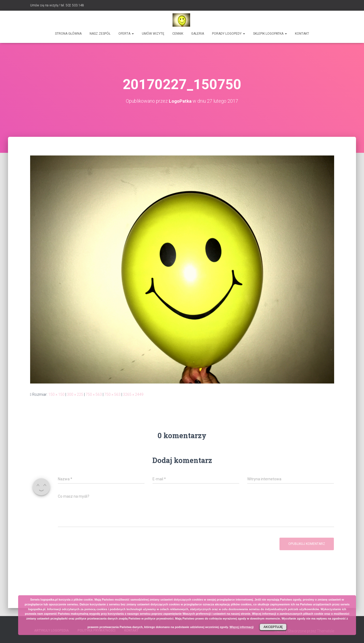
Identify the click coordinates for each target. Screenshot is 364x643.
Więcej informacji (242, 627)
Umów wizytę (153, 34)
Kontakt (302, 34)
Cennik (178, 34)
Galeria (198, 34)
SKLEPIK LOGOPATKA (270, 34)
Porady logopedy (229, 34)
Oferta (126, 34)
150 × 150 (56, 394)
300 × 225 (75, 394)
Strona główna (68, 34)
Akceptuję (273, 627)
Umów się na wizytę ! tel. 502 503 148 (57, 5)
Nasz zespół (100, 34)
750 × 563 (94, 394)
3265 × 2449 (133, 394)
